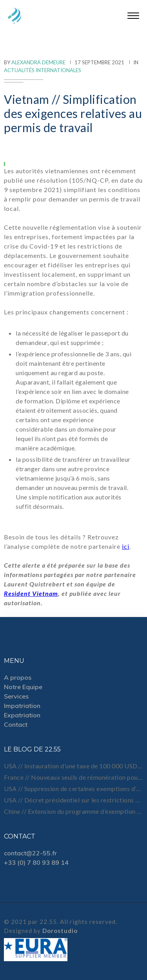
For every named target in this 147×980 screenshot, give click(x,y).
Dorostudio (60, 931)
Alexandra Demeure (38, 62)
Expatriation (22, 715)
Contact (16, 724)
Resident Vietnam (31, 593)
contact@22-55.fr (30, 853)
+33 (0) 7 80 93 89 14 (36, 862)
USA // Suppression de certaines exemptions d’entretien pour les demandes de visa (73, 789)
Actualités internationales (43, 70)
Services (16, 696)
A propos (18, 677)
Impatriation (22, 706)
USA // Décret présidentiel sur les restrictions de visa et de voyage (73, 800)
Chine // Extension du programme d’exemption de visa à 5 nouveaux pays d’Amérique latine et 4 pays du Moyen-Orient (73, 811)
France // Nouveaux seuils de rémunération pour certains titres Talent (73, 777)
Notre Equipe (23, 687)
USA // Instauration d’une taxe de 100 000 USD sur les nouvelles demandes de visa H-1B (73, 766)
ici (126, 546)
